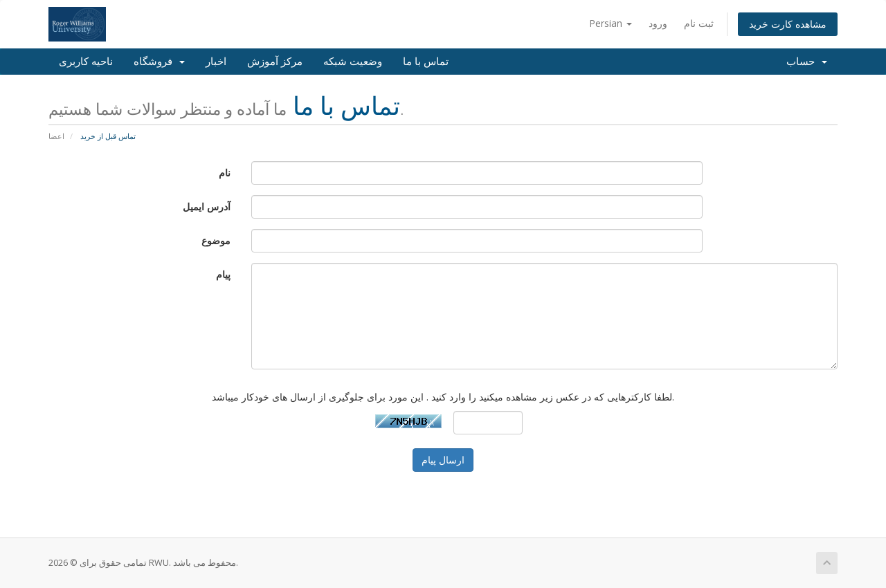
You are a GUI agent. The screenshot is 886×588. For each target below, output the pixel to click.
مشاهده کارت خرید (788, 24)
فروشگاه (159, 62)
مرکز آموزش (275, 62)
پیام (223, 274)
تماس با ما (426, 62)
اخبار (216, 62)
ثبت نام (699, 23)
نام (225, 173)
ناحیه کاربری (86, 62)
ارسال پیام (443, 460)
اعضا (56, 136)
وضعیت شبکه (353, 62)
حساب (807, 62)
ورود (658, 23)
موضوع (216, 240)
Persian (611, 23)
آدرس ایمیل (207, 206)
